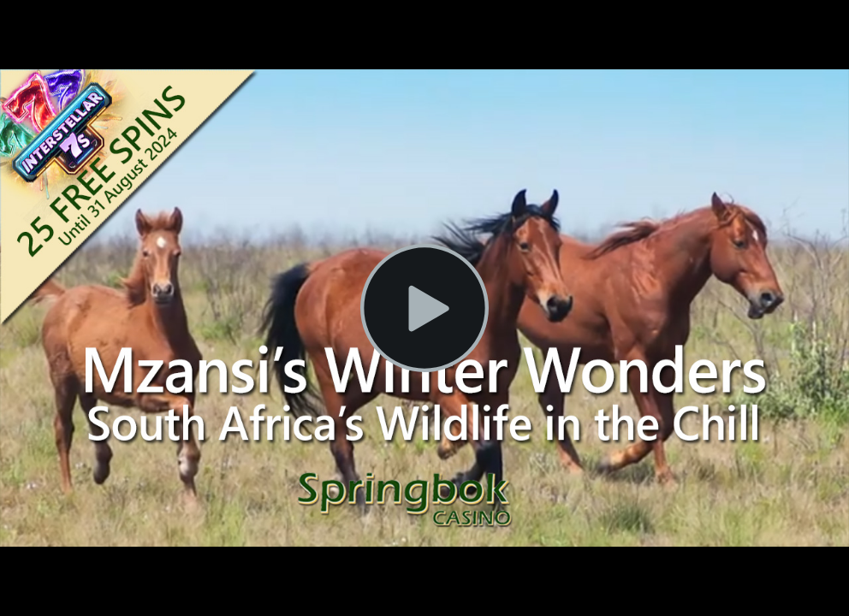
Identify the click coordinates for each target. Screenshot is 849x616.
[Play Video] (424, 308)
